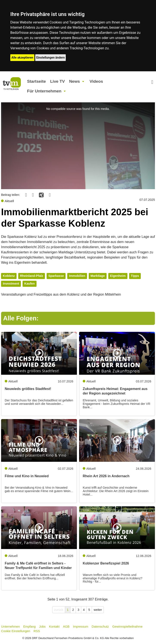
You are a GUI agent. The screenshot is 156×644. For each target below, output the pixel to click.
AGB (66, 627)
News (75, 81)
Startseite (36, 81)
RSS (37, 631)
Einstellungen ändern (51, 58)
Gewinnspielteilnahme (128, 627)
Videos (96, 81)
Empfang (29, 627)
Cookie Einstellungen (16, 631)
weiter (98, 610)
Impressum (80, 627)
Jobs (42, 627)
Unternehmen (10, 627)
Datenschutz (100, 627)
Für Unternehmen (44, 91)
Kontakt (54, 627)
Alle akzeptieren (22, 58)
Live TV (57, 81)
